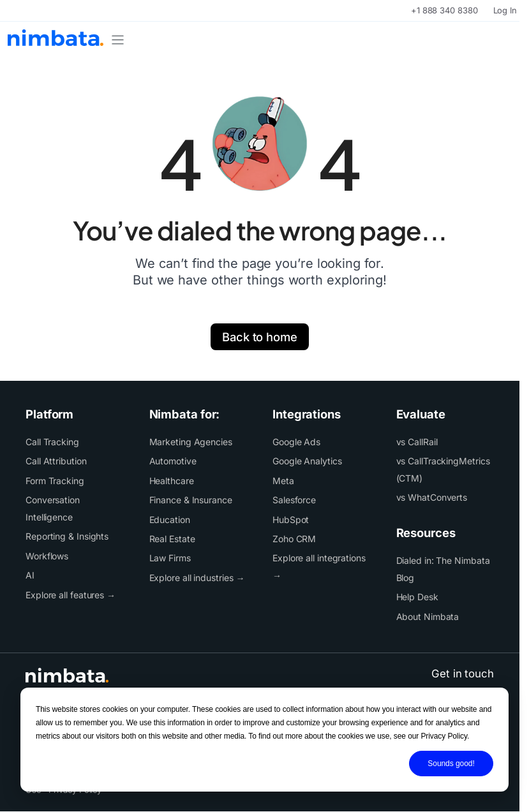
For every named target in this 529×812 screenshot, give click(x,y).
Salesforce (294, 500)
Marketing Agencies (191, 442)
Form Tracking (55, 481)
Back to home (260, 337)
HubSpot (291, 520)
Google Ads (296, 442)
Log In (505, 10)
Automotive (173, 461)
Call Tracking (52, 442)
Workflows (47, 556)
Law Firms (170, 558)
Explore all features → (71, 595)
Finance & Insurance (191, 500)
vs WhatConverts (432, 497)
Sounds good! (451, 764)
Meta (283, 481)
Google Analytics (307, 461)
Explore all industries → (197, 578)
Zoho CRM (294, 539)
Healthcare (172, 481)
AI (30, 575)
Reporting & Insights (67, 536)
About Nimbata (428, 616)
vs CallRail (417, 442)
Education (170, 520)
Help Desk (417, 597)
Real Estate (172, 539)
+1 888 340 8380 (444, 10)
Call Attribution (56, 461)
